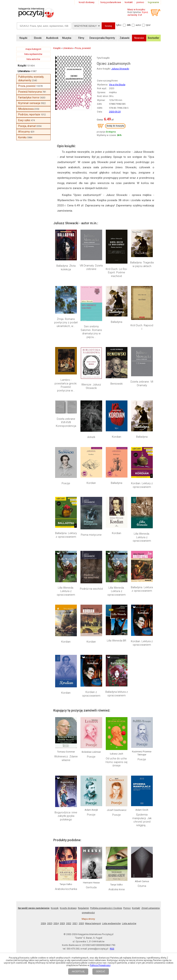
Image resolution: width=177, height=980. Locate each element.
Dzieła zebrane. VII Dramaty (142, 383)
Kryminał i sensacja (29, 103)
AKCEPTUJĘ (78, 972)
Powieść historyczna (30, 92)
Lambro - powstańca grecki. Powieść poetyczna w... (66, 385)
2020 (81, 923)
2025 (50, 923)
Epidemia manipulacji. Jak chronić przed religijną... (142, 820)
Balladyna (117, 322)
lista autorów (33, 59)
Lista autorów (129, 923)
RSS (112, 949)
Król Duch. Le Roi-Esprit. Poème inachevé (117, 273)
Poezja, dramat (27, 126)
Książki (22, 66)
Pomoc (127, 908)
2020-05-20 (115, 112)
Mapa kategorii (93, 923)
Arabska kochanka (66, 889)
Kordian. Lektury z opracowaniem (142, 485)
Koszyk (55, 908)
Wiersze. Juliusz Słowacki (91, 386)
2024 (56, 923)
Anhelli (91, 437)
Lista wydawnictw (111, 923)
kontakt (129, 2)
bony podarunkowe (111, 2)
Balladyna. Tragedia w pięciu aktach (142, 264)
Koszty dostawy (68, 908)
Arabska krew (117, 889)
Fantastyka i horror (29, 97)
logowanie (153, 2)
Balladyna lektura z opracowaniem (117, 694)
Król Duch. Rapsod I (142, 327)
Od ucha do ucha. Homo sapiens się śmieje (117, 762)
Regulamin (83, 908)
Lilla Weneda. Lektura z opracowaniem (142, 537)
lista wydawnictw (33, 54)
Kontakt (136, 908)
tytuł (148, 25)
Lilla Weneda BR (117, 641)
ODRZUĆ (101, 972)
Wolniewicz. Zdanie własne (66, 758)
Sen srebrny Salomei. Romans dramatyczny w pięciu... (91, 332)
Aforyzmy (24, 132)
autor (138, 25)
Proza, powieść (27, 86)
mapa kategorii (33, 49)
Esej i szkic (24, 120)
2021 (75, 923)
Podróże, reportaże (29, 114)
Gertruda (91, 887)
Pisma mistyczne (91, 535)
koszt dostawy (87, 2)
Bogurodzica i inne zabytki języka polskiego (66, 816)
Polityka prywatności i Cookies (106, 908)
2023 (62, 923)
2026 (43, 923)
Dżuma (142, 886)
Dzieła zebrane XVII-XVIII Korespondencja (66, 422)
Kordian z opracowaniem (91, 694)
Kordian (117, 437)
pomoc (140, 2)
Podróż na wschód (91, 589)
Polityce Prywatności (100, 965)
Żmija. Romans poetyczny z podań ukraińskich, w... (66, 323)
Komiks (22, 137)
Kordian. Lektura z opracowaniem (142, 643)
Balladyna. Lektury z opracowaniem (66, 535)
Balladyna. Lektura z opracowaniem (142, 589)
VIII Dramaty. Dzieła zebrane (91, 267)
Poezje (66, 483)
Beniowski (117, 384)
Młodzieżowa (26, 109)
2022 (69, 923)
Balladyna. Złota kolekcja (66, 268)
